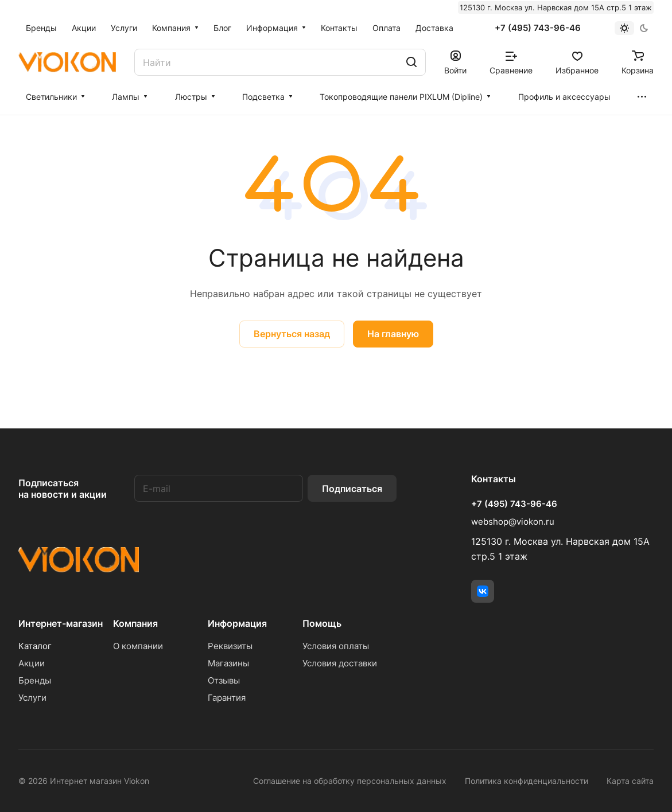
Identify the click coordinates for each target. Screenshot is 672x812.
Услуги (32, 698)
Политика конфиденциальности (527, 781)
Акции (32, 663)
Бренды (35, 680)
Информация (237, 623)
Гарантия (227, 698)
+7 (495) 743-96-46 (538, 28)
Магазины (228, 663)
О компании (138, 646)
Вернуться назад (292, 334)
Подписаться (352, 489)
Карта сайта (630, 781)
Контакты (494, 479)
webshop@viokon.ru (513, 522)
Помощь (322, 623)
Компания (135, 623)
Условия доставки (340, 663)
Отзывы (224, 680)
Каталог (35, 646)
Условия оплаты (336, 646)
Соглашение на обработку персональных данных (350, 781)
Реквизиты (230, 646)
